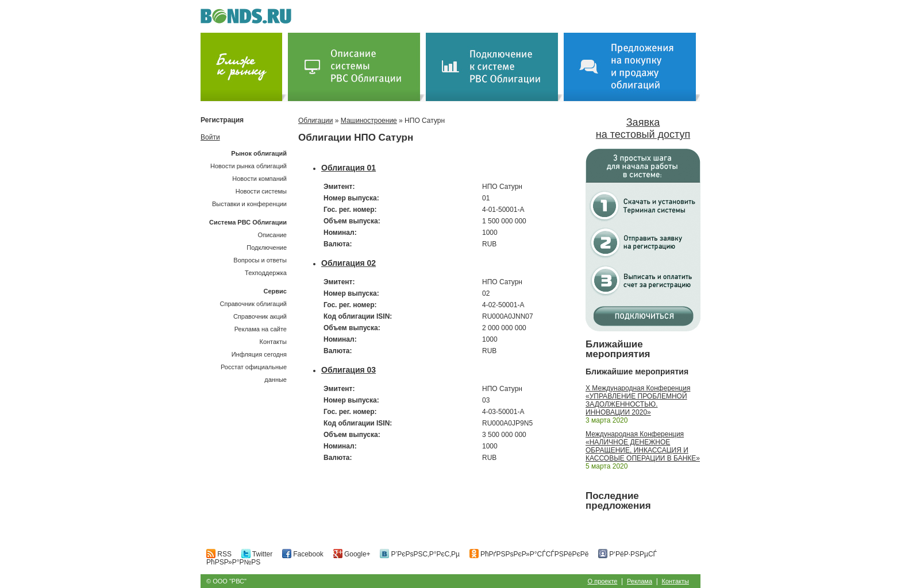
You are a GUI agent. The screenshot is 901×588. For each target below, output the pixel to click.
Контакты (273, 342)
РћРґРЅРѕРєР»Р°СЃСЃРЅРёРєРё (529, 554)
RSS (219, 554)
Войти (210, 137)
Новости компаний (259, 179)
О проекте (603, 581)
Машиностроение (369, 121)
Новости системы (261, 191)
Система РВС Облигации (248, 222)
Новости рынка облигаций (249, 166)
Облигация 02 (349, 263)
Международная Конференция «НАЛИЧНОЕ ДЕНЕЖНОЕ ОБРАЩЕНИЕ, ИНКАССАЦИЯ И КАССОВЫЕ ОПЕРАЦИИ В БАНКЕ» (643, 446)
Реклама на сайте (261, 329)
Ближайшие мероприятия (618, 349)
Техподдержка (266, 273)
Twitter (257, 554)
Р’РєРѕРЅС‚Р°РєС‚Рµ (420, 554)
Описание (272, 235)
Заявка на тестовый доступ (643, 128)
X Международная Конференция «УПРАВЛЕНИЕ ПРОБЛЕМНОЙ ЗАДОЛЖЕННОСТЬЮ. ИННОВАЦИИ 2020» (638, 400)
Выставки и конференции (249, 204)
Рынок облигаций (259, 153)
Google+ (352, 554)
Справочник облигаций (253, 304)
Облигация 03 (349, 370)
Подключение (267, 247)
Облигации (315, 121)
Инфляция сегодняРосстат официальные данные (254, 367)
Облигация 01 (349, 168)
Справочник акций (260, 316)
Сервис (275, 291)
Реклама (640, 581)
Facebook (303, 554)
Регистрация (222, 120)
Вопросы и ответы (260, 260)
